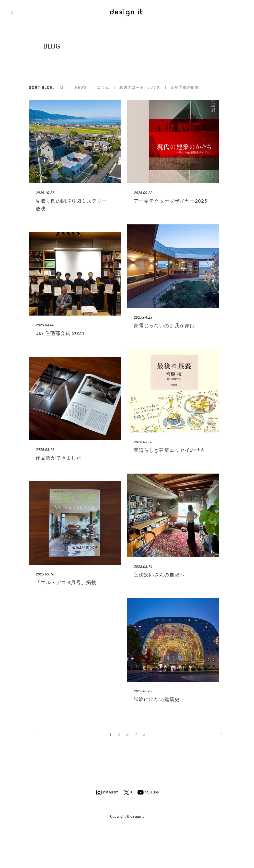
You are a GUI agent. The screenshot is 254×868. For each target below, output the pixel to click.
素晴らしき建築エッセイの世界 (169, 450)
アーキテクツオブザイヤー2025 (170, 201)
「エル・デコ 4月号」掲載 (66, 583)
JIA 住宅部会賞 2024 (60, 333)
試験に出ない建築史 (157, 700)
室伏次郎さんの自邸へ (159, 575)
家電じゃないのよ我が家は (164, 326)
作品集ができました (59, 458)
